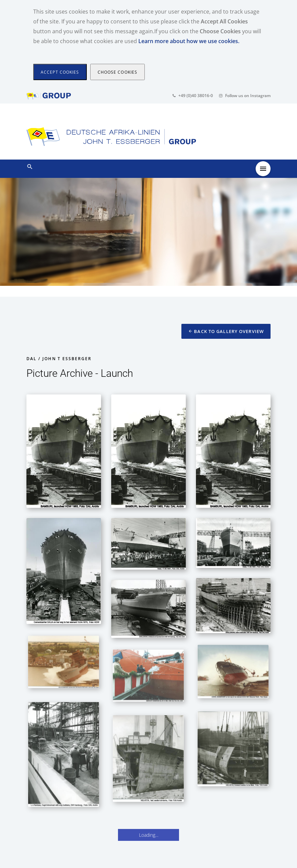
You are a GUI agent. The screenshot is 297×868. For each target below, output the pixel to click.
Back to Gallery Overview (226, 331)
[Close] (60, 72)
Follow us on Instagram (245, 96)
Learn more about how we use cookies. (189, 41)
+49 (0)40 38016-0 (193, 96)
